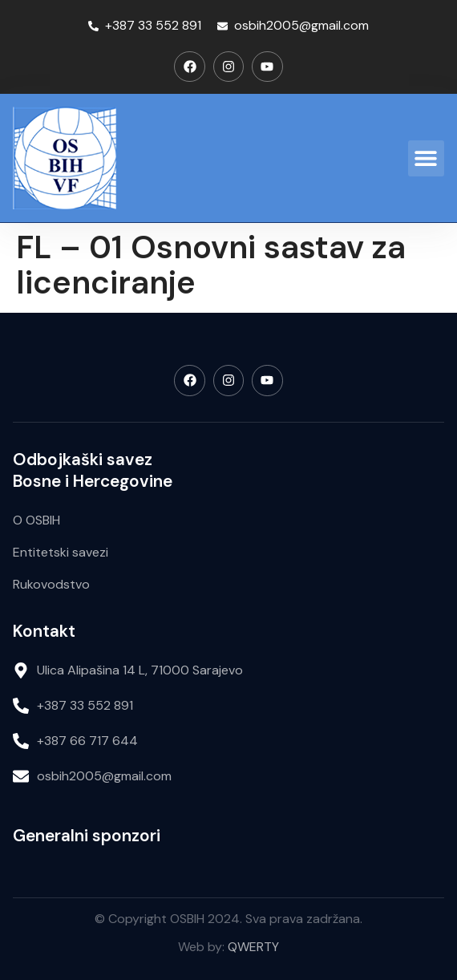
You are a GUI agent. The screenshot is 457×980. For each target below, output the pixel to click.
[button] (426, 158)
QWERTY (253, 947)
